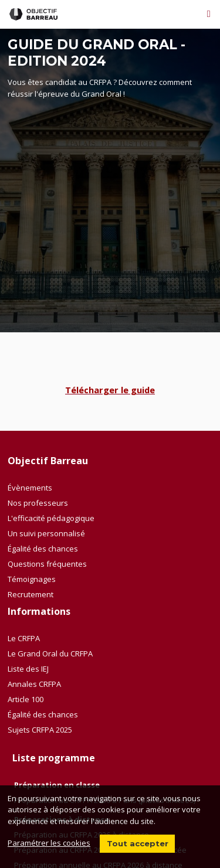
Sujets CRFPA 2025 (40, 730)
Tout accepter (138, 843)
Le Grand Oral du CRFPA (50, 653)
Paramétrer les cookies (49, 843)
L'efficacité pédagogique (51, 518)
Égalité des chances (43, 549)
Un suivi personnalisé (46, 533)
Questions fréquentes (47, 564)
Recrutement (31, 594)
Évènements (30, 488)
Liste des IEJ (28, 669)
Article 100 (26, 699)
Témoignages (32, 579)
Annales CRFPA (34, 684)
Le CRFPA (24, 638)
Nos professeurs (38, 503)
